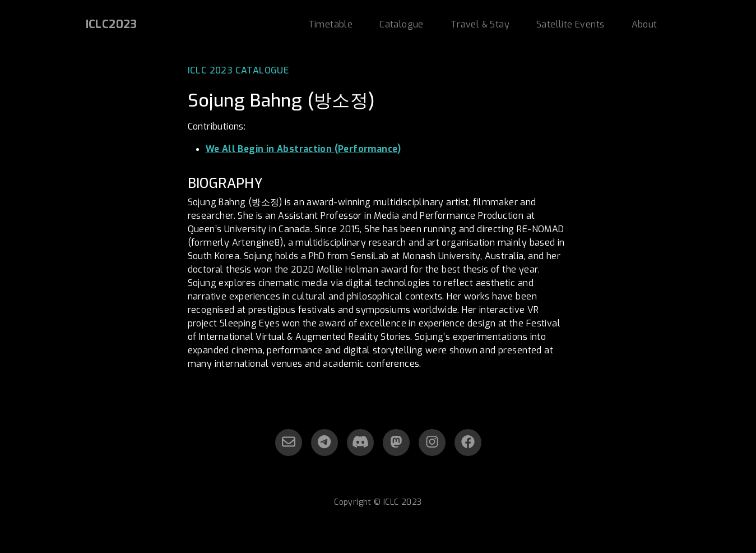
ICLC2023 (112, 24)
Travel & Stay (480, 24)
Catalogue (402, 24)
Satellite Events (570, 24)
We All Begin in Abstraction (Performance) (303, 149)
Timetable (331, 24)
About (644, 24)
